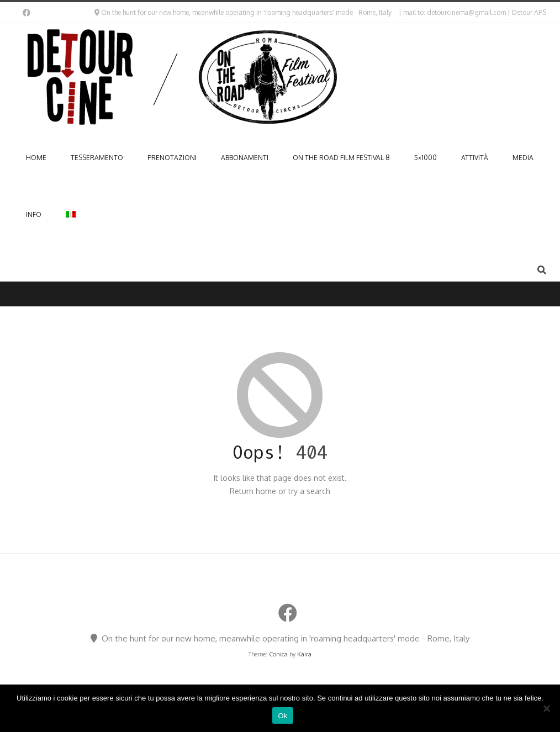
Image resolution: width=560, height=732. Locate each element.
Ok (282, 716)
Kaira (304, 654)
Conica (278, 654)
